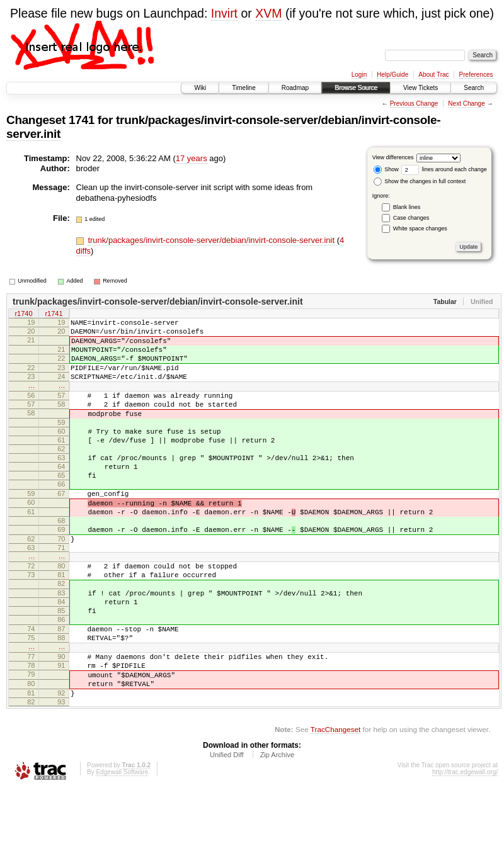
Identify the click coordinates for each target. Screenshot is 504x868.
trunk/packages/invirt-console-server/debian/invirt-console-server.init (212, 240)
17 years (192, 158)
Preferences (476, 75)
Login (359, 75)
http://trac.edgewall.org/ (465, 851)
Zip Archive (277, 834)
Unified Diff (227, 834)
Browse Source (356, 88)
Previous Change (414, 104)
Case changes (411, 218)
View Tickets (421, 88)
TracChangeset (335, 809)
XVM (268, 13)
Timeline (243, 88)
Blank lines (407, 207)
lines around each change (444, 169)
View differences (393, 157)
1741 (82, 120)
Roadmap (295, 88)
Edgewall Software (122, 851)
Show (386, 169)
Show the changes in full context (420, 181)
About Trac (433, 75)
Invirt (224, 13)
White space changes (420, 228)
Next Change (466, 104)
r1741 (54, 315)
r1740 (23, 315)
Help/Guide (392, 75)
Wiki (200, 88)
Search (474, 88)
